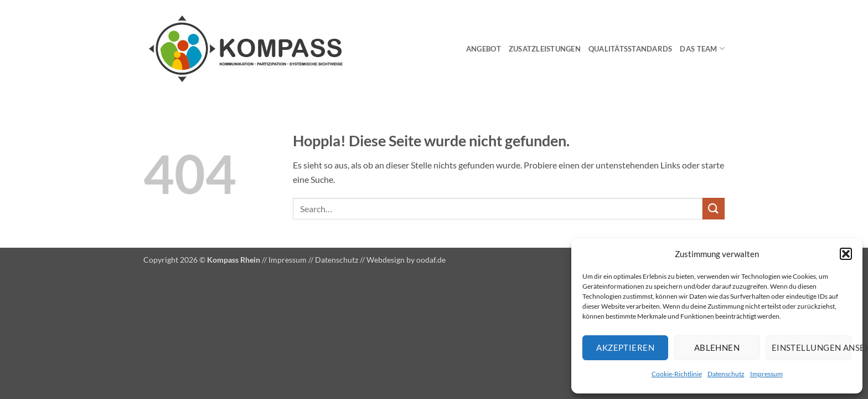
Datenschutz (726, 374)
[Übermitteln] (714, 209)
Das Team (702, 48)
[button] (846, 254)
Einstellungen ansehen (812, 347)
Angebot (484, 49)
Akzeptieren (625, 347)
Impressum (766, 374)
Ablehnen (717, 347)
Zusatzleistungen (545, 49)
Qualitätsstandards (631, 49)
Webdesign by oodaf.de (406, 260)
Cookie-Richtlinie (677, 374)
